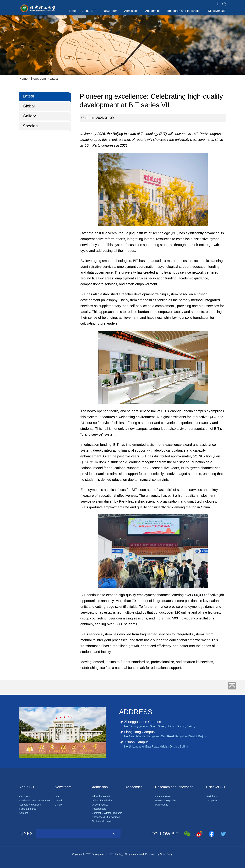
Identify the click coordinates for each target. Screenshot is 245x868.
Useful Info (212, 796)
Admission (131, 11)
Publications (162, 805)
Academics (153, 11)
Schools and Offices (30, 805)
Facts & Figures (28, 809)
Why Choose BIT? (102, 796)
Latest (54, 79)
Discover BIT (217, 11)
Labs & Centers (163, 796)
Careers (24, 813)
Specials (31, 126)
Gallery (29, 116)
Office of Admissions (103, 801)
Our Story (25, 796)
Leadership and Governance (35, 801)
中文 (216, 4)
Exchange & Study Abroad (106, 817)
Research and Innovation (184, 11)
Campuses (212, 801)
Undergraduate (100, 805)
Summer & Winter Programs (107, 813)
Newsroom (110, 11)
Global (29, 106)
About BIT (89, 11)
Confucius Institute (102, 821)
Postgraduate (99, 809)
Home (72, 11)
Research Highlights (166, 801)
